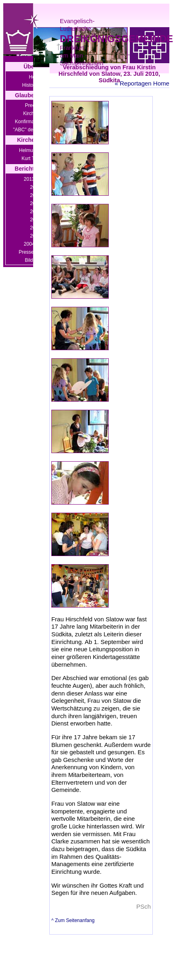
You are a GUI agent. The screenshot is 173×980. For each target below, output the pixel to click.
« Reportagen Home (142, 83)
